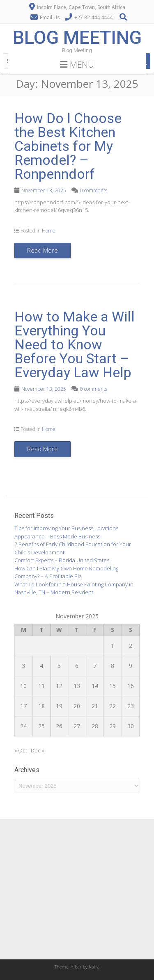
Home (49, 231)
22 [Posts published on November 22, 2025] (113, 706)
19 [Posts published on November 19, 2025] (59, 706)
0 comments (94, 190)
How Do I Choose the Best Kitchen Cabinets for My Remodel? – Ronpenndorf (68, 146)
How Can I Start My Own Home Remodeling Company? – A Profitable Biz (66, 572)
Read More (43, 250)
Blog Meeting (77, 38)
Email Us (50, 17)
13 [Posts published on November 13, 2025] (77, 686)
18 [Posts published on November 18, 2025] (41, 706)
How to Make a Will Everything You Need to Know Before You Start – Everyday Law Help (75, 344)
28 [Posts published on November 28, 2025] (95, 726)
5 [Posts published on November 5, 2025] (59, 666)
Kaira (94, 967)
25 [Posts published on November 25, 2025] (41, 726)
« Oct (21, 750)
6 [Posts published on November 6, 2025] (77, 666)
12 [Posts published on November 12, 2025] (59, 686)
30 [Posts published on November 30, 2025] (131, 726)
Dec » (38, 750)
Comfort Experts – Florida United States (62, 560)
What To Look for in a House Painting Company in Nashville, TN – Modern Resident (74, 588)
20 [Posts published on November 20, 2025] (77, 706)
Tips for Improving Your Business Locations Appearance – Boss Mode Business (66, 532)
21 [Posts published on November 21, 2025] (95, 706)
